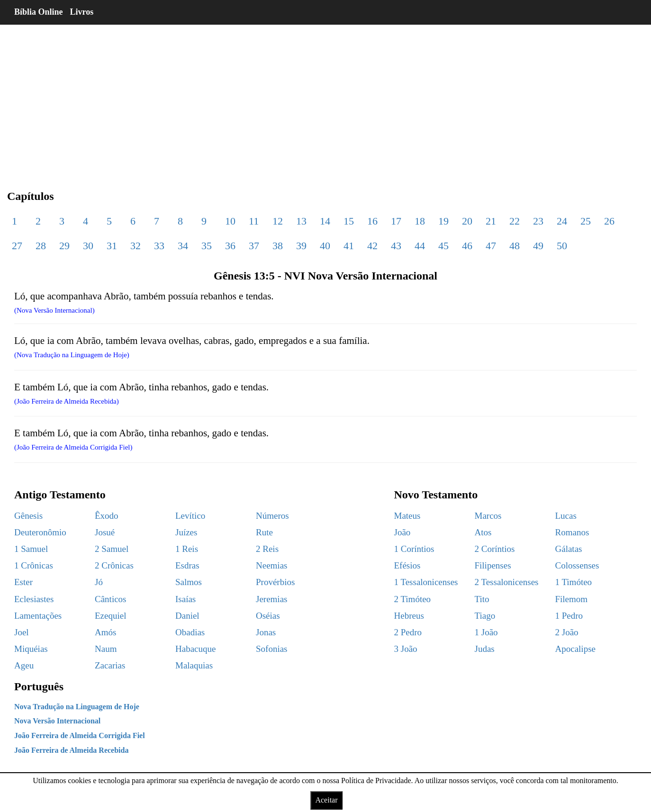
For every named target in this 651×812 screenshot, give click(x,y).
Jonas (266, 632)
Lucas (566, 516)
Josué (105, 532)
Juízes (186, 532)
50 (562, 246)
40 (325, 246)
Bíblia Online (39, 12)
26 (609, 221)
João (402, 532)
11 (254, 221)
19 (443, 221)
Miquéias (31, 649)
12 (278, 221)
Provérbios (275, 582)
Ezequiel (110, 616)
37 (254, 246)
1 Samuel (31, 549)
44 (420, 246)
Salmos (189, 582)
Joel (22, 632)
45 (443, 246)
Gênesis (28, 516)
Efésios (407, 565)
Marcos (488, 516)
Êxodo (107, 516)
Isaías (185, 599)
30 (88, 246)
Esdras (187, 565)
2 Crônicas (114, 565)
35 (207, 246)
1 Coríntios (414, 549)
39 (301, 246)
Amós (105, 632)
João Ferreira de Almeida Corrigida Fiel (80, 735)
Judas (485, 649)
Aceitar (326, 800)
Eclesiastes (34, 599)
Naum (106, 649)
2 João (567, 632)
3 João (406, 649)
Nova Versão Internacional (57, 721)
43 (396, 246)
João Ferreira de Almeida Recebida (71, 750)
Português (39, 686)
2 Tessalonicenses (507, 582)
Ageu (24, 665)
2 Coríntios (495, 549)
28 (41, 246)
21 (491, 221)
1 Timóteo (574, 582)
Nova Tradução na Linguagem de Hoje (77, 707)
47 (491, 246)
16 (372, 221)
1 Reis (187, 549)
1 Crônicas (34, 565)
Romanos (572, 532)
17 (396, 221)
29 (64, 246)
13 (301, 221)
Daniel (187, 616)
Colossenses (577, 565)
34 (183, 246)
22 (515, 221)
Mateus (407, 516)
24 (562, 221)
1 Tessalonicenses (426, 582)
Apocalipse (575, 649)
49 (538, 246)
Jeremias (271, 599)
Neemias (271, 565)
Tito (482, 599)
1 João (486, 632)
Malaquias (194, 665)
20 (467, 221)
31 (112, 246)
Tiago (485, 616)
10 (230, 221)
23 (538, 221)
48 (515, 246)
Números (272, 516)
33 (159, 246)
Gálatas (569, 549)
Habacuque (195, 649)
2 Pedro (408, 632)
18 (420, 221)
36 (230, 246)
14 (325, 221)
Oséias (268, 616)
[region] (325, 99)
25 (586, 221)
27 (17, 246)
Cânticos (111, 599)
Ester (23, 582)
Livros (82, 12)
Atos (483, 532)
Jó (99, 582)
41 (349, 246)
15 (349, 221)
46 (467, 246)
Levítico (190, 516)
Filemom (572, 599)
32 (136, 246)
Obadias (190, 632)
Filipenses (493, 565)
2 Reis (267, 549)
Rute (264, 532)
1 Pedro (569, 616)
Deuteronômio (40, 532)
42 (372, 246)
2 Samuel (112, 549)
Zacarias (110, 665)
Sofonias (272, 649)
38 (278, 246)
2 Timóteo (413, 599)
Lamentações (38, 616)
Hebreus (409, 616)
